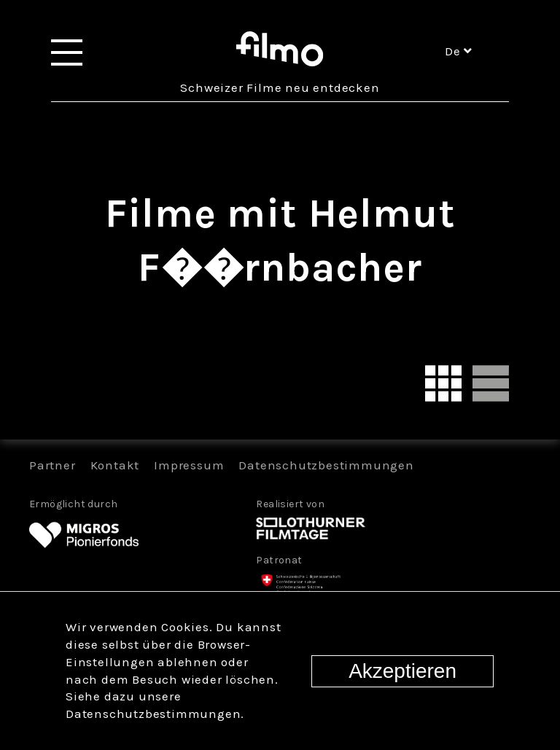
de (459, 51)
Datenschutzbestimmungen (326, 465)
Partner (52, 465)
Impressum (189, 465)
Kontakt (115, 465)
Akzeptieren (402, 671)
